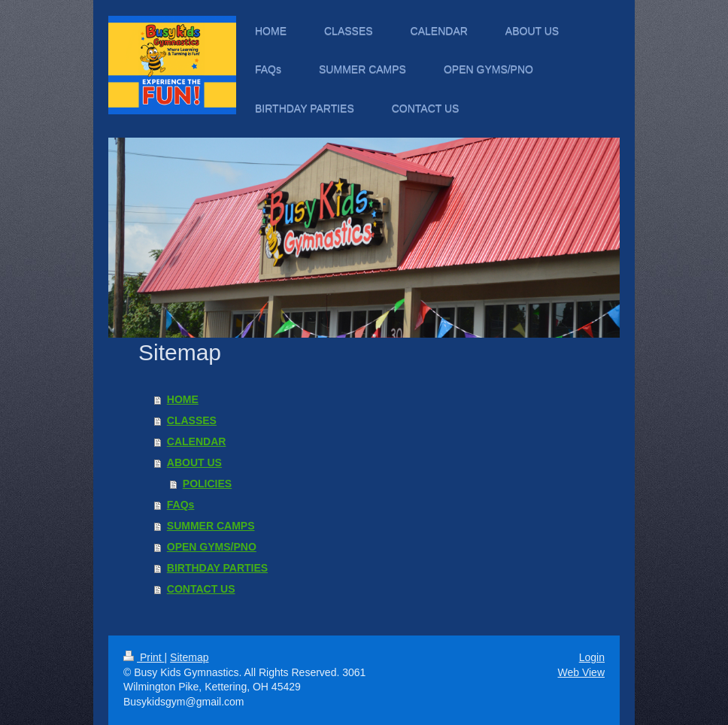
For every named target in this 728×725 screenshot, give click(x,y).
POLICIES (207, 484)
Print (144, 657)
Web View (581, 672)
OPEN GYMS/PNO (212, 547)
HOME (183, 399)
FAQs (181, 505)
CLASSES (192, 420)
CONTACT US (201, 589)
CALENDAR (197, 441)
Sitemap (189, 657)
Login (592, 657)
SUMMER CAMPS (211, 526)
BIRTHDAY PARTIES (217, 568)
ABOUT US (194, 463)
